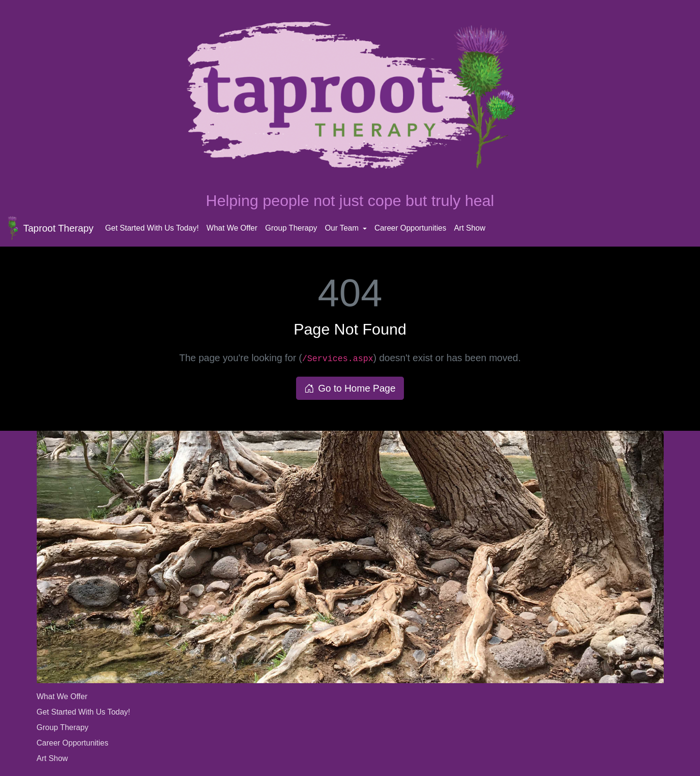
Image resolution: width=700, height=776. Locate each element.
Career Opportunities (410, 228)
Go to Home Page (350, 388)
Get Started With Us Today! (152, 228)
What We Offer (232, 228)
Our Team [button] (343, 228)
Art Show (469, 228)
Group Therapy (291, 228)
